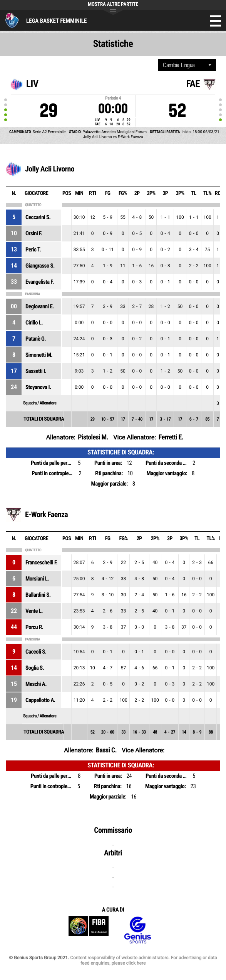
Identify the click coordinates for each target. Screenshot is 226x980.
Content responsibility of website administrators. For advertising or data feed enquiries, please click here (143, 960)
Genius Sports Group (137, 930)
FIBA (89, 930)
